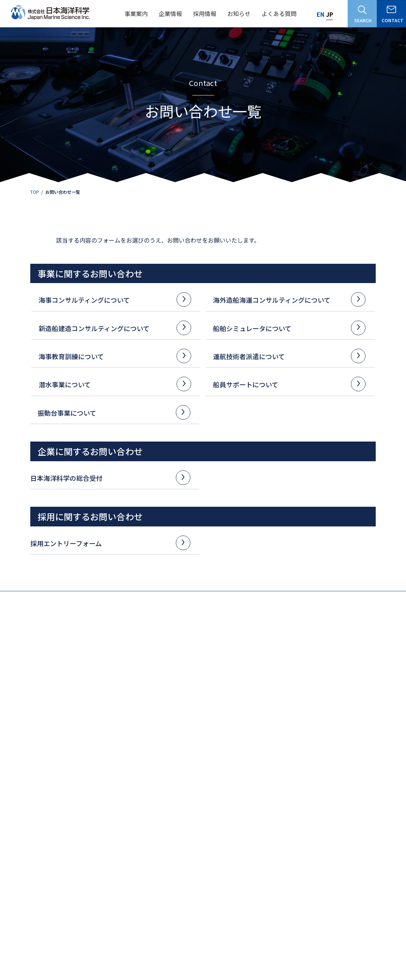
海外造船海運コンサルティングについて (287, 299)
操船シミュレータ (190, 797)
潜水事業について (112, 384)
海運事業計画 (107, 782)
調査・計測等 (27, 766)
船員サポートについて (287, 384)
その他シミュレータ (193, 820)
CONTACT (393, 15)
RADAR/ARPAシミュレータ (199, 812)
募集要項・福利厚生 (113, 880)
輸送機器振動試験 (350, 774)
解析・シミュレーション (38, 797)
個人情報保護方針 (227, 942)
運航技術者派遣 (265, 787)
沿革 (15, 891)
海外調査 (23, 812)
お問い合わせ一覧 (196, 863)
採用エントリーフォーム (107, 543)
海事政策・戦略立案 (34, 805)
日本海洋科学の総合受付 (107, 477)
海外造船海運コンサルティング (121, 756)
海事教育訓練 (263, 756)
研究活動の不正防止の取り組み (294, 942)
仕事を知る (104, 856)
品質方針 (19, 903)
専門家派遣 (104, 805)
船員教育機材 (107, 797)
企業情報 (20, 844)
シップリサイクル (111, 789)
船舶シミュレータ (187, 787)
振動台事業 (340, 756)
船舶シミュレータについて (287, 328)
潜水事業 (258, 799)
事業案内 (20, 745)
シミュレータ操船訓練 (275, 766)
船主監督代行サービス (195, 766)
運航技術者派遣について (287, 356)
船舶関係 (23, 782)
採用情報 (103, 844)
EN (320, 14)
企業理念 (19, 856)
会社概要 (19, 868)
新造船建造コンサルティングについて (112, 328)
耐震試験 (341, 766)
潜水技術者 (108, 916)
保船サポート (186, 774)
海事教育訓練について (112, 356)
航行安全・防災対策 (34, 789)
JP (330, 14)
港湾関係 (23, 774)
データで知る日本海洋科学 (120, 868)
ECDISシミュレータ (192, 805)
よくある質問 (190, 844)
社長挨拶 (19, 880)
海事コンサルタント (116, 901)
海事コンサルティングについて (112, 299)
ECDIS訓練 (263, 774)
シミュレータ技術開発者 (121, 909)
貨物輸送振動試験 (350, 782)
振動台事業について (111, 412)
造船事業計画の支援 (113, 766)
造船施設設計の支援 (113, 774)
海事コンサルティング (32, 756)
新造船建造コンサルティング (198, 756)
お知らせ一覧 (356, 942)
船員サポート (263, 810)
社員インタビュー (111, 891)
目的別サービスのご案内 (353, 795)
